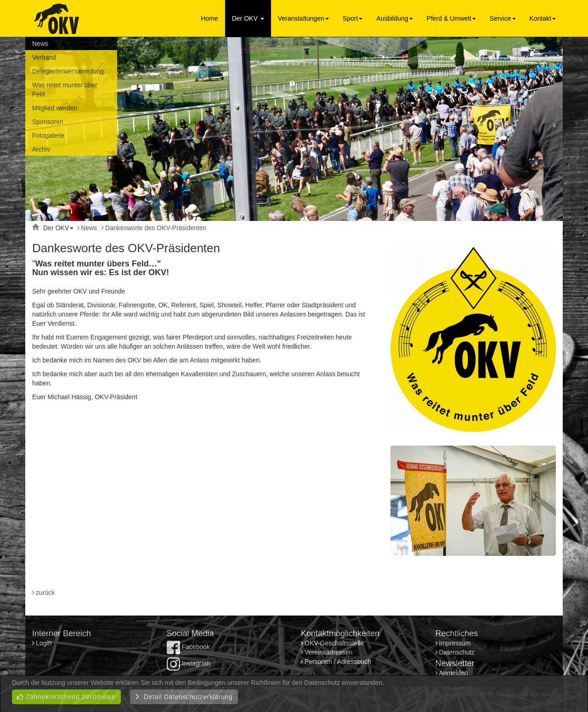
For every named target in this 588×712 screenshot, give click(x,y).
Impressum (455, 643)
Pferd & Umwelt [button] (451, 18)
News (40, 44)
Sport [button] (353, 18)
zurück (45, 593)
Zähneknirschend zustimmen (66, 697)
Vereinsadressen (328, 652)
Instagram (189, 663)
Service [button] (503, 18)
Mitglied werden (55, 108)
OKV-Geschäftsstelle (334, 643)
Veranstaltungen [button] (303, 18)
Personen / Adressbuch (338, 661)
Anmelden (454, 673)
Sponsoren (48, 122)
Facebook (188, 647)
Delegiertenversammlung (68, 71)
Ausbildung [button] (394, 18)
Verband (44, 57)
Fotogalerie (48, 136)
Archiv (41, 149)
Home (209, 18)
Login (45, 643)
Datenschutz (457, 652)
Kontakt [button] (543, 18)
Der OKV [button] (248, 18)
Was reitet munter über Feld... (65, 90)
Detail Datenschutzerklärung (184, 697)
